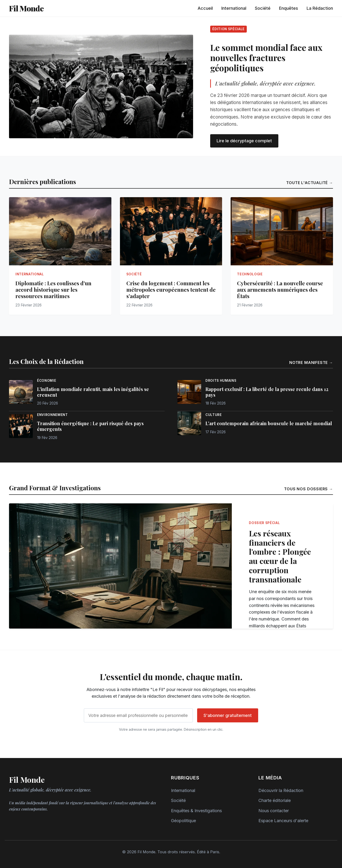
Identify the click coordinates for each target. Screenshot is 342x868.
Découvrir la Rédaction (281, 790)
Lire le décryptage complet (244, 141)
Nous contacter (274, 811)
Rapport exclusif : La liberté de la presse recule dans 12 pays (267, 392)
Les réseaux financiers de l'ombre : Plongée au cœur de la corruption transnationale (280, 556)
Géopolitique (183, 821)
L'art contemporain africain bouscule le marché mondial (269, 423)
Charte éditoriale (275, 800)
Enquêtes (289, 8)
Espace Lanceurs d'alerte (283, 821)
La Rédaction (320, 8)
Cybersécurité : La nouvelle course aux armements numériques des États (280, 290)
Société (263, 8)
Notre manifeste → (311, 362)
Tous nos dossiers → (309, 489)
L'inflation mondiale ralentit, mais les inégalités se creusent (93, 392)
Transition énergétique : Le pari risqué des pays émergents (90, 426)
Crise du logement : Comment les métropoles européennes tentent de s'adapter (171, 290)
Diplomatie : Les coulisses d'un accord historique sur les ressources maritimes (53, 290)
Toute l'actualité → (310, 183)
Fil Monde (26, 8)
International (234, 8)
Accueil (205, 8)
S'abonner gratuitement (228, 715)
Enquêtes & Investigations (196, 811)
